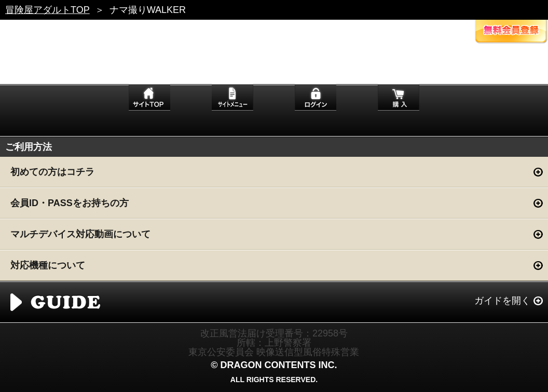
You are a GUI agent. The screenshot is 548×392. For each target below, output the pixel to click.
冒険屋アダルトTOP (47, 10)
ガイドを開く (502, 301)
